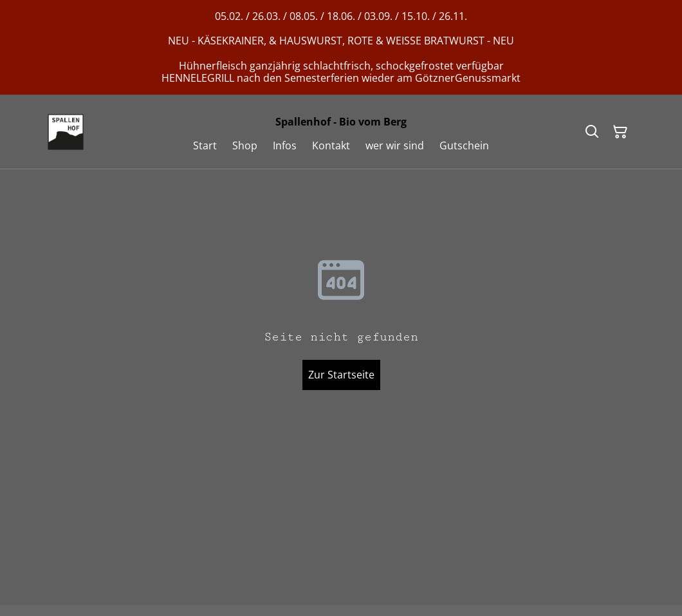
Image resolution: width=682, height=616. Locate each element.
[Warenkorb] (620, 132)
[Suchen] (592, 132)
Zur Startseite (341, 375)
